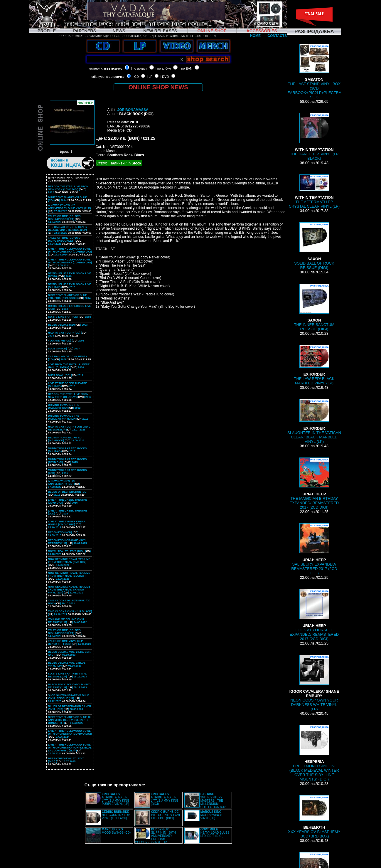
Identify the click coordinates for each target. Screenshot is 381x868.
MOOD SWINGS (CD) (116, 831)
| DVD (165, 77)
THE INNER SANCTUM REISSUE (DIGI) (314, 307)
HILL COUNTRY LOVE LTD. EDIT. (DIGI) (166, 815)
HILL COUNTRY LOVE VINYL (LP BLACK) (117, 815)
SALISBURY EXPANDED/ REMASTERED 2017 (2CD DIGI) (314, 549)
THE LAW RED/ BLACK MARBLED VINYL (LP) (314, 365)
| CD (136, 77)
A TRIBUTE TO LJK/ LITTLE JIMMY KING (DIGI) (165, 799)
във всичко (113, 68)
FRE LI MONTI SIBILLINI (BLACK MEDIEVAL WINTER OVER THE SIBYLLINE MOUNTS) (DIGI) (314, 753)
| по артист (139, 68)
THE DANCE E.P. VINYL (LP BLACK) (314, 137)
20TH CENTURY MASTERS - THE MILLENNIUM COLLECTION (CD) (213, 801)
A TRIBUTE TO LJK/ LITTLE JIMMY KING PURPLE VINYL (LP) (116, 799)
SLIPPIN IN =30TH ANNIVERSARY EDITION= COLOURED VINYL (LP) (155, 836)
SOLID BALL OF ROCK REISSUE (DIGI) (314, 246)
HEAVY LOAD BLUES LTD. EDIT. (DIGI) (215, 833)
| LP (150, 77)
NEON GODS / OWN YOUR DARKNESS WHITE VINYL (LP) (314, 683)
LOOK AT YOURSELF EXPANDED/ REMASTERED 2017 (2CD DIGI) (314, 615)
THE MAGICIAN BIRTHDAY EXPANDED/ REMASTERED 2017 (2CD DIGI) (314, 483)
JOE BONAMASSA (133, 110)
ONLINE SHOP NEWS (158, 87)
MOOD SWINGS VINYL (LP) (211, 815)
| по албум (163, 68)
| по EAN (186, 68)
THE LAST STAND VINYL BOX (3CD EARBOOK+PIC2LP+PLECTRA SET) (314, 72)
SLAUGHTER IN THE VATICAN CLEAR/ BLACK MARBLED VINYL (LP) (314, 421)
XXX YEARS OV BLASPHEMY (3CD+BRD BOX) (314, 817)
